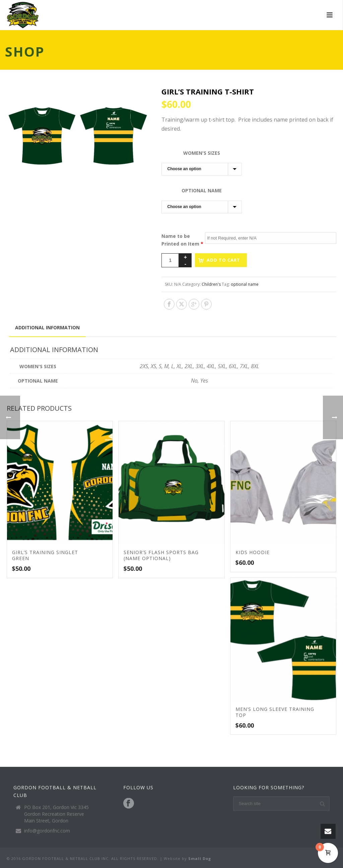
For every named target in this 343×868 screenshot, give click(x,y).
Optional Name (202, 190)
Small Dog (200, 858)
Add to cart (223, 260)
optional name (245, 284)
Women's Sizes (202, 153)
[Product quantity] (170, 260)
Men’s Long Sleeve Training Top (275, 712)
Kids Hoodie (253, 552)
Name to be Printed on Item (182, 240)
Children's (211, 284)
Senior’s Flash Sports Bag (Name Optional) (161, 555)
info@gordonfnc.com (47, 831)
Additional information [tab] (47, 327)
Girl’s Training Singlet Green (45, 555)
